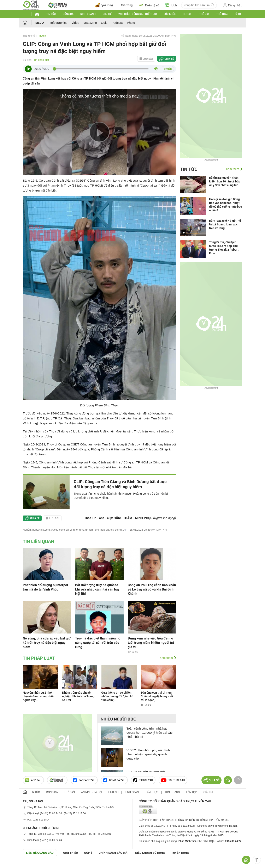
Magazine (90, 23)
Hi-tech (188, 14)
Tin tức (51, 14)
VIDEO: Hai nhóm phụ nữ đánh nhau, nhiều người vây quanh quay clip (148, 754)
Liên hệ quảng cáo (40, 853)
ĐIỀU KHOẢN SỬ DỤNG (150, 853)
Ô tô (238, 14)
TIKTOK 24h (143, 780)
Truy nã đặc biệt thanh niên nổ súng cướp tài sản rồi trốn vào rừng (98, 643)
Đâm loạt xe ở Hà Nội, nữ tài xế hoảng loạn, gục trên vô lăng (225, 224)
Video (75, 23)
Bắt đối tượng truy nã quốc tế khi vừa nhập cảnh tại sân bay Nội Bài (97, 589)
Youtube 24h (173, 780)
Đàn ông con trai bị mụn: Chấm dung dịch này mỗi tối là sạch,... (157, 696)
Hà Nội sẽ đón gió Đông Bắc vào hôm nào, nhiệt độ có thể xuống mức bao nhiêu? (226, 205)
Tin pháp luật (41, 60)
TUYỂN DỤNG (180, 853)
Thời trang (172, 792)
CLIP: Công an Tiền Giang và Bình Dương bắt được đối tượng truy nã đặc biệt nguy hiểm (120, 484)
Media (40, 23)
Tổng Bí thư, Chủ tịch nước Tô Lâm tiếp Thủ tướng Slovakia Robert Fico (224, 248)
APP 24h (33, 780)
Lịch (171, 5)
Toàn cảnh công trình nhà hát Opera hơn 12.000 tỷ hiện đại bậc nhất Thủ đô (149, 733)
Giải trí (107, 14)
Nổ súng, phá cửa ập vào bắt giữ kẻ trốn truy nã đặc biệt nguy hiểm (47, 643)
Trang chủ (29, 36)
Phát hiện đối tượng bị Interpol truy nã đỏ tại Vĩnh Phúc (45, 587)
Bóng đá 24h (114, 780)
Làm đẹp (192, 792)
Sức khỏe (170, 14)
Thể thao (222, 14)
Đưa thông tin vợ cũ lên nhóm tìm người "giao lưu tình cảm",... (118, 696)
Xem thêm (166, 658)
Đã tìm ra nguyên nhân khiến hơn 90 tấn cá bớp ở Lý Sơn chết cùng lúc (225, 181)
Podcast (117, 23)
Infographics (59, 23)
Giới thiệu (70, 853)
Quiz (104, 23)
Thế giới (204, 14)
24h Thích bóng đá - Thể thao (138, 14)
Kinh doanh (88, 14)
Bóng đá (68, 14)
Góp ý (88, 853)
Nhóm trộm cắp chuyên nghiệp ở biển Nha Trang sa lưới (78, 696)
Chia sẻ (169, 59)
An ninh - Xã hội (92, 792)
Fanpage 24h (84, 780)
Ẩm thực (153, 792)
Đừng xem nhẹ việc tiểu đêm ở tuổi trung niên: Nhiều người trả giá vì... (151, 643)
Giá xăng (127, 5)
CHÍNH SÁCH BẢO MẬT (114, 853)
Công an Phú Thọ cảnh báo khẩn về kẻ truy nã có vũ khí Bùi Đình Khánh (152, 589)
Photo (131, 23)
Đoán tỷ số (149, 5)
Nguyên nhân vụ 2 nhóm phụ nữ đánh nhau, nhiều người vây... (39, 696)
